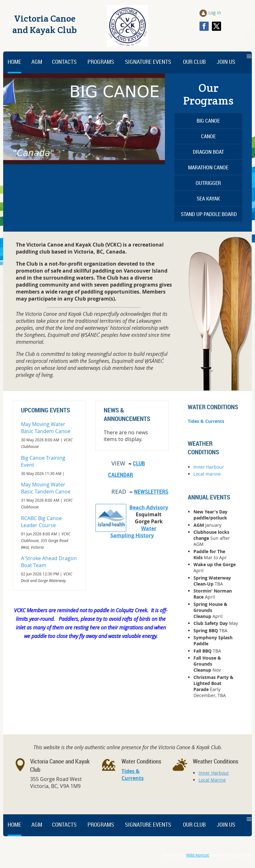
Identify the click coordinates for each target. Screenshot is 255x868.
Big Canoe (208, 121)
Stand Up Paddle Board (209, 214)
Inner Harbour (209, 467)
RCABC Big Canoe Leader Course (41, 522)
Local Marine (212, 780)
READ (119, 492)
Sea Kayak (208, 198)
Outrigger (208, 183)
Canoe (208, 136)
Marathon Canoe (208, 167)
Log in (215, 13)
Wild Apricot (198, 855)
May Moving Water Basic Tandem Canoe (46, 428)
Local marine (207, 474)
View (118, 463)
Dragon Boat (208, 152)
